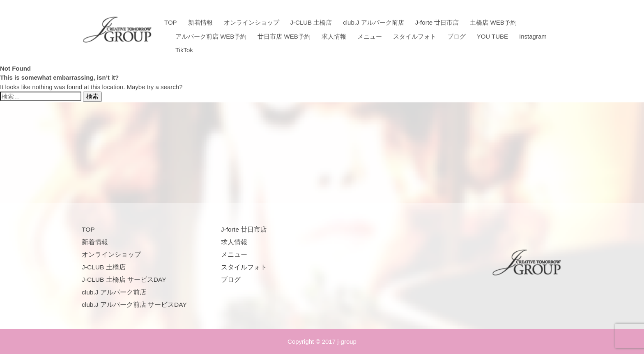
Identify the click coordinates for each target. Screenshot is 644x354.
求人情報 (334, 36)
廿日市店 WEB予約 (284, 36)
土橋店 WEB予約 (493, 22)
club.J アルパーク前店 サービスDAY (134, 305)
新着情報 (200, 22)
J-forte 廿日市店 (437, 22)
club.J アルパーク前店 (373, 22)
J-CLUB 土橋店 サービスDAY (124, 279)
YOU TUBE (492, 36)
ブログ (457, 36)
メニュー (370, 36)
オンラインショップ (252, 22)
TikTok (184, 50)
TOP (171, 22)
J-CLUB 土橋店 (311, 22)
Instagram (533, 36)
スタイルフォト (415, 36)
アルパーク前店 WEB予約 (211, 36)
